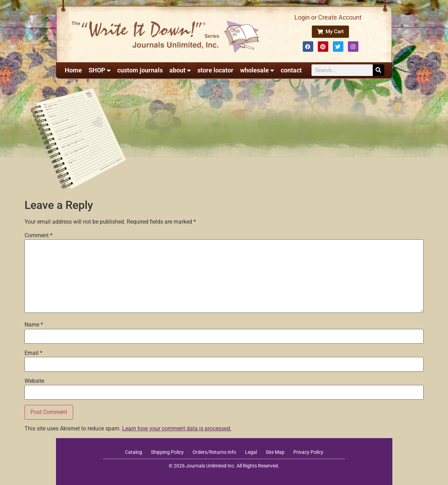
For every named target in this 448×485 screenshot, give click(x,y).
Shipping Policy (167, 452)
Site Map (275, 452)
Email (33, 353)
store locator (215, 70)
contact (291, 70)
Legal (251, 452)
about (180, 70)
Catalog (134, 452)
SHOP (100, 70)
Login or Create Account (328, 17)
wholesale (257, 70)
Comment (38, 236)
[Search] (379, 70)
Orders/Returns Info (214, 452)
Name (34, 325)
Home (73, 70)
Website (34, 381)
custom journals (140, 70)
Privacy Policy (308, 452)
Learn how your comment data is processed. (177, 428)
